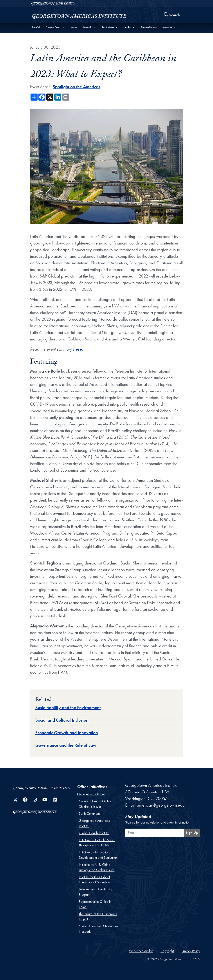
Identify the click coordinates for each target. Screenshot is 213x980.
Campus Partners (149, 27)
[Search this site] (172, 15)
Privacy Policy (191, 951)
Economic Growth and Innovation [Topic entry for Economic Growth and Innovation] (67, 733)
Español (36, 27)
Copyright (167, 951)
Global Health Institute (94, 833)
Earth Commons (90, 814)
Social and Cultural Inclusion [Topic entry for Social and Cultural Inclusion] (62, 720)
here (78, 349)
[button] (55, 27)
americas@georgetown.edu (161, 805)
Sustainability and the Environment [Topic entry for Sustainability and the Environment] (68, 708)
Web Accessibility (141, 951)
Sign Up (192, 833)
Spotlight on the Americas (76, 87)
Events (74, 27)
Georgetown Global (91, 794)
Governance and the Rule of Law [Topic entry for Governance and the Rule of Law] (66, 745)
